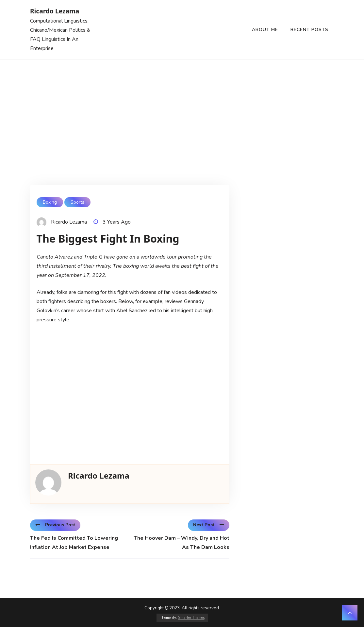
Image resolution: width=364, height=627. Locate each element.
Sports (77, 202)
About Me (265, 30)
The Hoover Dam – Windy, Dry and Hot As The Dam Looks (182, 543)
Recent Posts (309, 30)
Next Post (209, 525)
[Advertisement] (182, 109)
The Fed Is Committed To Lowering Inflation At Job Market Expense (74, 543)
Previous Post (55, 525)
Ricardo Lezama (55, 11)
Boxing (50, 202)
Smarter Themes (191, 618)
